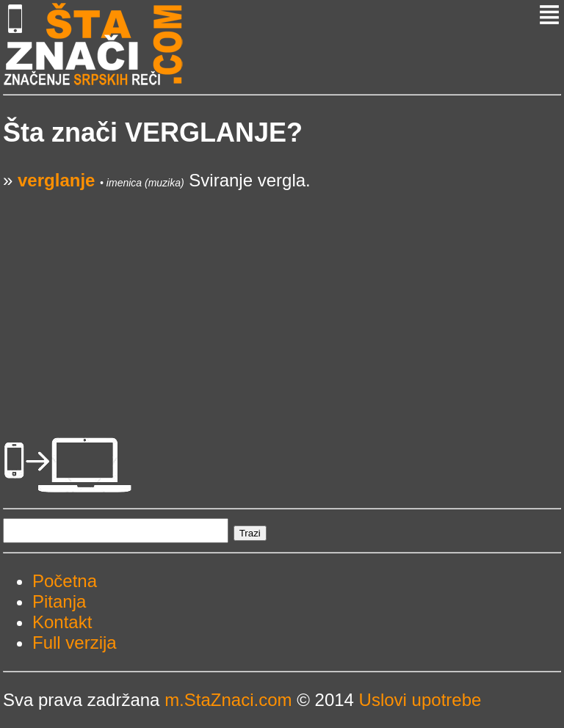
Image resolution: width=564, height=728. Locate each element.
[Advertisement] (282, 294)
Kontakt (62, 622)
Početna (65, 581)
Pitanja (59, 601)
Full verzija (75, 643)
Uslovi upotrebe (420, 700)
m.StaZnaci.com (228, 700)
